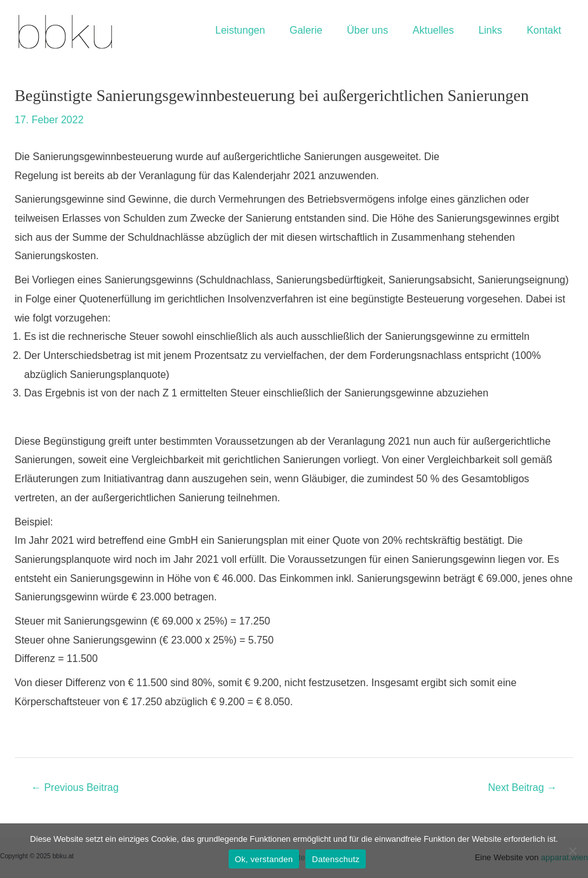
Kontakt (546, 30)
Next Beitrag (523, 788)
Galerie (325, 30)
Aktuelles (444, 30)
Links (496, 30)
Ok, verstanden (264, 859)
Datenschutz (336, 859)
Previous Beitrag (75, 788)
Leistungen (264, 30)
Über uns (383, 30)
